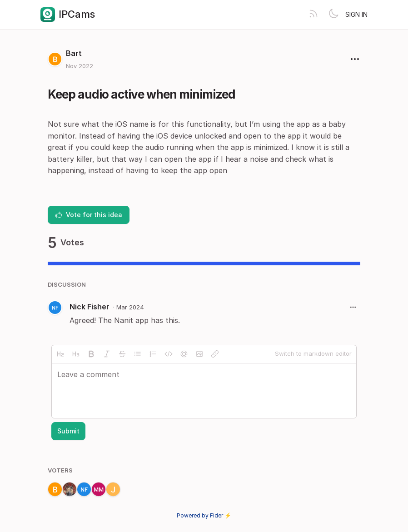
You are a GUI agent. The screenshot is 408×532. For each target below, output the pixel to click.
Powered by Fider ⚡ (204, 515)
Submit (68, 431)
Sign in (356, 14)
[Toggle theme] (333, 15)
